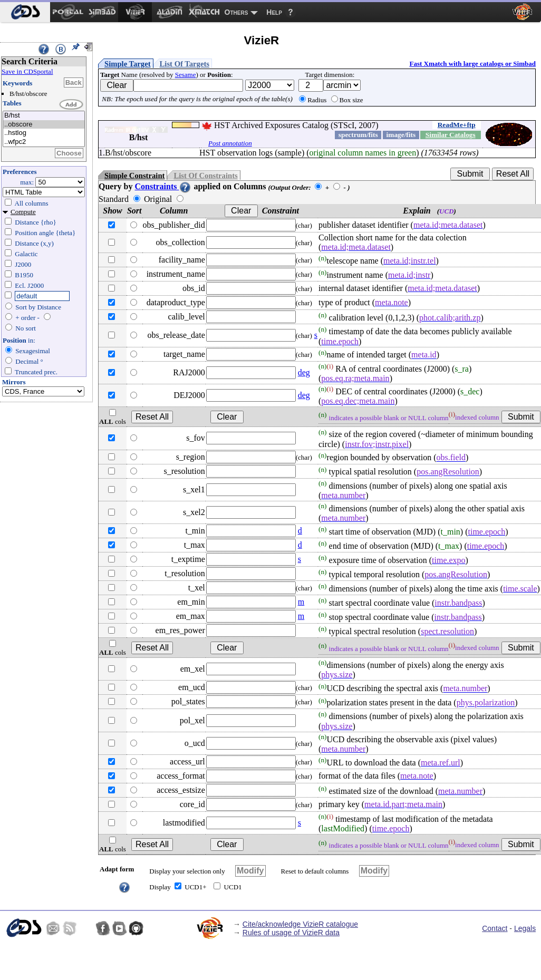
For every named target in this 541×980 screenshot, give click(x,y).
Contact (495, 928)
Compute (23, 212)
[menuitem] (25, 12)
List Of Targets (185, 64)
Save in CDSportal (27, 71)
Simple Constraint (134, 176)
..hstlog (44, 133)
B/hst (44, 116)
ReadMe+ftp (457, 125)
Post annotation (230, 143)
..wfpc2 (44, 142)
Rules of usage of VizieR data (291, 933)
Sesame (186, 75)
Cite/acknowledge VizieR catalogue (300, 924)
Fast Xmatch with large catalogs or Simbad (472, 64)
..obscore (44, 125)
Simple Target (128, 64)
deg (304, 372)
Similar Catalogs (451, 135)
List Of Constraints (205, 176)
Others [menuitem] (236, 12)
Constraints (163, 186)
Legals (525, 928)
